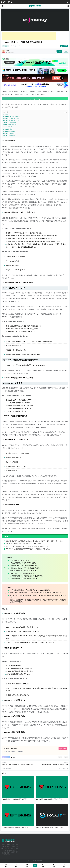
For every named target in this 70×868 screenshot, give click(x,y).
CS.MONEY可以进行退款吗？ (9, 136)
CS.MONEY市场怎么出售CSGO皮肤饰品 (11, 121)
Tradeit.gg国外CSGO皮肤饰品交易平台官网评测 (50, 827)
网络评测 (5, 46)
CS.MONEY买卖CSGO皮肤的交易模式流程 (12, 117)
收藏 (13, 757)
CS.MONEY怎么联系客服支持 (9, 132)
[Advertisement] (29, 36)
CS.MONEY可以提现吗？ (8, 130)
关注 (59, 51)
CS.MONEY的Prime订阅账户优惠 (10, 124)
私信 (66, 51)
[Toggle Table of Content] (64, 113)
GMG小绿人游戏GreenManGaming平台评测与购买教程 (17, 765)
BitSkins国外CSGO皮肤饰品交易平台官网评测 (55, 765)
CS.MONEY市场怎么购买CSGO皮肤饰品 (11, 119)
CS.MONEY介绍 (6, 115)
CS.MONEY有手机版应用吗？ (9, 134)
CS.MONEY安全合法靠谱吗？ (9, 128)
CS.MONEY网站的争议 (7, 126)
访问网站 (64, 46)
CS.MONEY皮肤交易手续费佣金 (9, 122)
